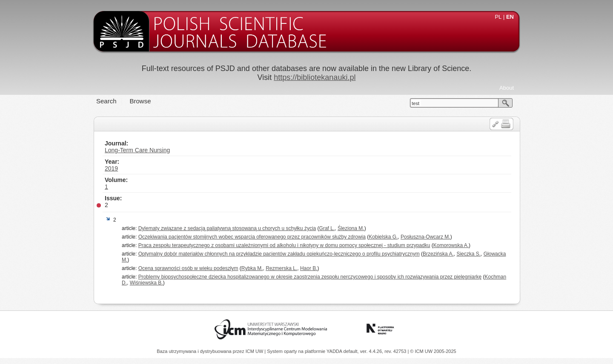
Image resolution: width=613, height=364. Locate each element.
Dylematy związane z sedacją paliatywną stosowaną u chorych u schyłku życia (227, 228)
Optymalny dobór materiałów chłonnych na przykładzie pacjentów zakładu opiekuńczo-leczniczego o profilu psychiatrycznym (279, 254)
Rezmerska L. (281, 268)
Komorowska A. (451, 245)
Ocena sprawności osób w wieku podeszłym (188, 268)
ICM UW (255, 351)
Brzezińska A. (438, 254)
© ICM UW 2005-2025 (433, 351)
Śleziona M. (351, 228)
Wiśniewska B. (146, 283)
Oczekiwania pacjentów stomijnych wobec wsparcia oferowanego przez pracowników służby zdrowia (252, 237)
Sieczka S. (468, 254)
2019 (111, 168)
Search (106, 101)
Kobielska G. (383, 237)
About (507, 88)
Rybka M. (252, 268)
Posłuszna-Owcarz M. (425, 237)
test (415, 103)
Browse (140, 101)
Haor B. (309, 268)
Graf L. (327, 228)
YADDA (335, 351)
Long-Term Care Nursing (137, 150)
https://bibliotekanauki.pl (315, 77)
